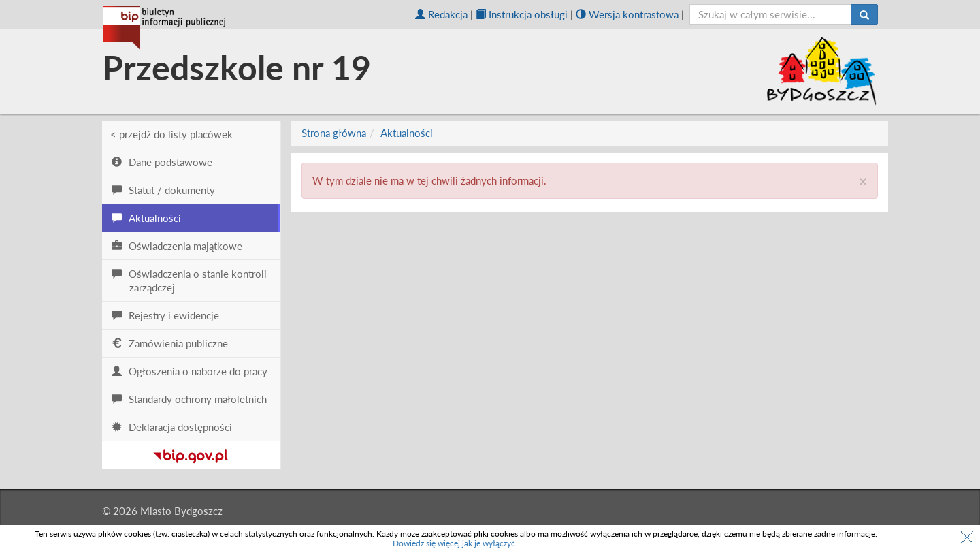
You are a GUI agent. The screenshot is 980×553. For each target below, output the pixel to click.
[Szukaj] (864, 14)
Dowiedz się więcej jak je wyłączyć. (455, 543)
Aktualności (407, 133)
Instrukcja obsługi (522, 14)
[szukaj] (771, 14)
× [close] (863, 181)
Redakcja (441, 14)
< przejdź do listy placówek (171, 134)
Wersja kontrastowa (627, 14)
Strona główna (334, 133)
